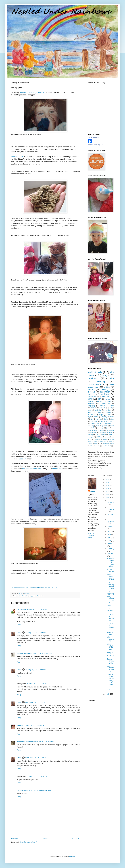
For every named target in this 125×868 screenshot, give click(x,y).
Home (46, 838)
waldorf (103, 408)
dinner (105, 439)
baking (101, 381)
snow (110, 435)
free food (108, 410)
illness (108, 412)
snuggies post (110, 633)
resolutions (106, 444)
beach (96, 417)
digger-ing (111, 594)
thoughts (91, 392)
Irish (98, 426)
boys (89, 412)
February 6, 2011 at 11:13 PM (36, 758)
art (111, 408)
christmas (92, 396)
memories (91, 415)
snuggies (32, 596)
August (110, 526)
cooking (90, 401)
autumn (108, 399)
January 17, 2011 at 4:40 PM (37, 609)
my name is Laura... (111, 626)
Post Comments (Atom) (29, 842)
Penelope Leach (17, 157)
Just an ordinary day (111, 661)
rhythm (106, 419)
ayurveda (105, 426)
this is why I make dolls (110, 647)
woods (107, 437)
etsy (92, 419)
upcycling (91, 426)
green (96, 441)
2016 (108, 482)
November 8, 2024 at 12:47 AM (40, 790)
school (102, 406)
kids (24, 596)
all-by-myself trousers (111, 600)
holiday (104, 417)
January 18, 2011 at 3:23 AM (43, 653)
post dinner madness (111, 669)
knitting (107, 387)
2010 (108, 694)
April (109, 541)
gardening (105, 394)
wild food (99, 437)
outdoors (93, 378)
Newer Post (15, 838)
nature (90, 389)
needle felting (96, 424)
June (109, 534)
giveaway (91, 404)
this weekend (110, 639)
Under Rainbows (93, 138)
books (93, 408)
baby (113, 419)
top (57, 469)
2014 (108, 489)
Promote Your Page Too (95, 145)
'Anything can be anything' (111, 588)
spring (109, 415)
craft (99, 399)
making (98, 419)
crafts (99, 412)
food (89, 410)
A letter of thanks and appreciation (111, 562)
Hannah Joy (22, 609)
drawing (90, 435)
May (109, 538)
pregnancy (94, 430)
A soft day (111, 656)
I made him (22, 459)
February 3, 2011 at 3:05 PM (37, 684)
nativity (90, 444)
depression (94, 421)
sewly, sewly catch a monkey (111, 578)
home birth (103, 441)
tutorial (109, 401)
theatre (98, 446)
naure (96, 444)
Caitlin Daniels (23, 790)
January (110, 554)
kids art (106, 396)
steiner (92, 446)
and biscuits (32, 469)
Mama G (20, 725)
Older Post (75, 838)
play (27, 596)
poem (104, 435)
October (110, 514)
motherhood (105, 404)
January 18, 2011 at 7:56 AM (36, 670)
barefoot (102, 432)
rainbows (108, 424)
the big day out (111, 570)
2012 (108, 495)
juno (108, 428)
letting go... (110, 607)
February (111, 549)
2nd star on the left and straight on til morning (111, 680)
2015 (108, 486)
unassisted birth (106, 446)
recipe (101, 415)
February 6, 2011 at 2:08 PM (34, 725)
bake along (93, 432)
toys (89, 417)
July (109, 531)
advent (112, 406)
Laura (19, 633)
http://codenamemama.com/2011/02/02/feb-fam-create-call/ (34, 588)
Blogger (72, 856)
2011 (108, 498)
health (112, 421)
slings (112, 417)
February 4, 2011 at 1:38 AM (35, 702)
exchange (100, 428)
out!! (109, 689)
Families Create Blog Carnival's (32, 92)
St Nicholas (111, 430)
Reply (19, 625)
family (90, 399)
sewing (105, 389)
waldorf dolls (39, 596)
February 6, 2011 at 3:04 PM (44, 741)
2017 (108, 479)
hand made (104, 421)
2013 (108, 492)
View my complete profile (91, 536)
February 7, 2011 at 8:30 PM (37, 776)
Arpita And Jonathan (25, 741)
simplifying (91, 406)
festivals (98, 410)
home (98, 435)
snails (113, 444)
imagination (105, 392)
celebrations (95, 384)
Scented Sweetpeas (24, 653)
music (111, 441)
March (110, 544)
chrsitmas (97, 439)
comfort (19, 596)
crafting (91, 394)
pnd (113, 428)
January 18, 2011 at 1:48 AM (36, 633)
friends (100, 401)
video (102, 430)
